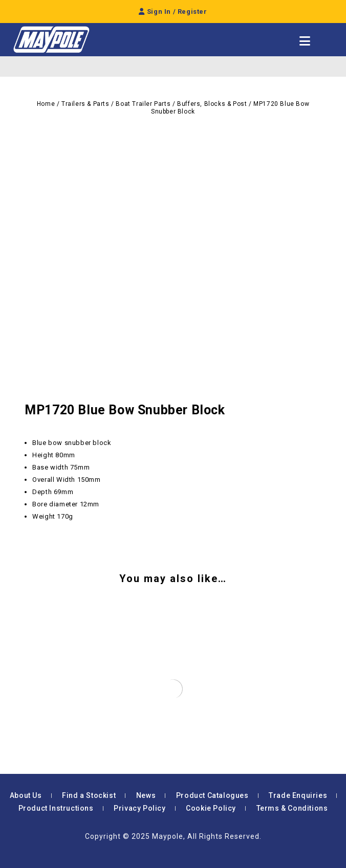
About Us (26, 795)
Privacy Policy (139, 808)
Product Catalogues (212, 795)
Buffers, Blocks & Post (212, 104)
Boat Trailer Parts (143, 104)
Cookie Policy (211, 808)
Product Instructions (56, 808)
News (146, 795)
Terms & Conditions (292, 808)
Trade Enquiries (298, 795)
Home (46, 104)
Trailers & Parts (85, 104)
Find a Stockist (89, 795)
